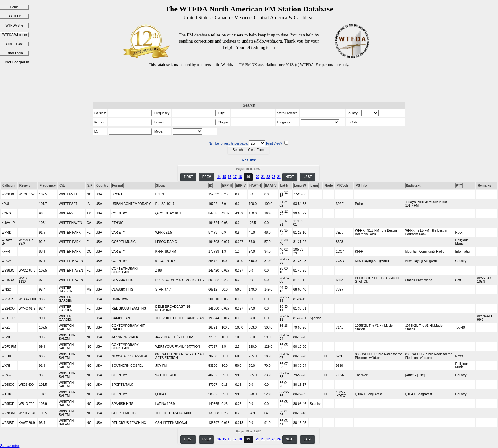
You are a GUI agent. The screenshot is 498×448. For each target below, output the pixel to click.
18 (240, 177)
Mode (328, 185)
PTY (459, 185)
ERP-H (227, 185)
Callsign (8, 185)
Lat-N (285, 185)
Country (102, 185)
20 (258, 177)
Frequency (48, 185)
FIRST (188, 177)
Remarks (484, 185)
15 (224, 177)
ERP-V (241, 185)
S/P (90, 185)
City (62, 185)
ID (211, 185)
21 (263, 177)
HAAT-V (271, 185)
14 (219, 177)
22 (268, 177)
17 (235, 177)
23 (274, 177)
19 (248, 177)
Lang (314, 185)
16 (229, 177)
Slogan (161, 185)
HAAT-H (255, 185)
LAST (307, 177)
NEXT (290, 177)
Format (118, 185)
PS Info (361, 185)
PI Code (343, 185)
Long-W (300, 185)
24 (279, 177)
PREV (207, 177)
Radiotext (413, 185)
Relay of (26, 185)
